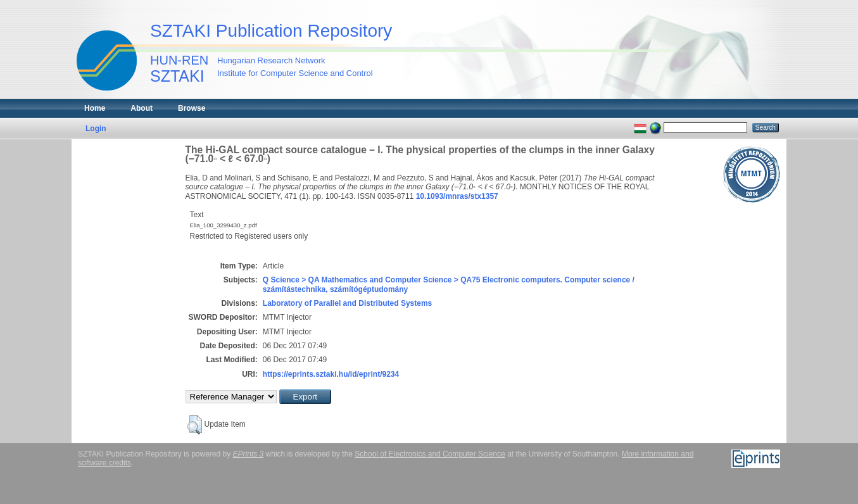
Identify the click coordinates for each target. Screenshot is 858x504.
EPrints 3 (249, 454)
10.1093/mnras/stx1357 (457, 196)
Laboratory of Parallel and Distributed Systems (347, 303)
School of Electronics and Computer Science (430, 454)
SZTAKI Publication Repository (271, 31)
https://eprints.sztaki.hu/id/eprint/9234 (331, 374)
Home (95, 108)
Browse (192, 108)
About (142, 108)
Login (96, 129)
